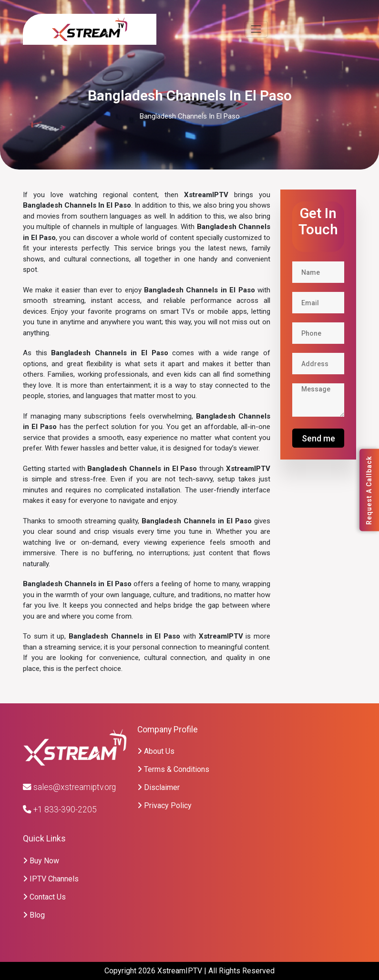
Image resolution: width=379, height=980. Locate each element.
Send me (318, 438)
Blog (34, 915)
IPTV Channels (51, 879)
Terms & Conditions (173, 769)
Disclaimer (159, 787)
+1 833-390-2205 (60, 810)
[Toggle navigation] (256, 29)
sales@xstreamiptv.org (69, 787)
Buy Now (41, 861)
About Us (156, 751)
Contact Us (44, 897)
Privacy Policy (164, 805)
